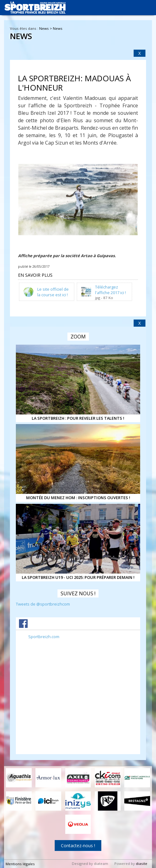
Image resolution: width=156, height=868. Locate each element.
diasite (142, 864)
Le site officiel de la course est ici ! (53, 292)
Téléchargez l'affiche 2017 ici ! (110, 289)
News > (46, 28)
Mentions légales (20, 864)
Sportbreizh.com (44, 637)
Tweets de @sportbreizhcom (43, 604)
